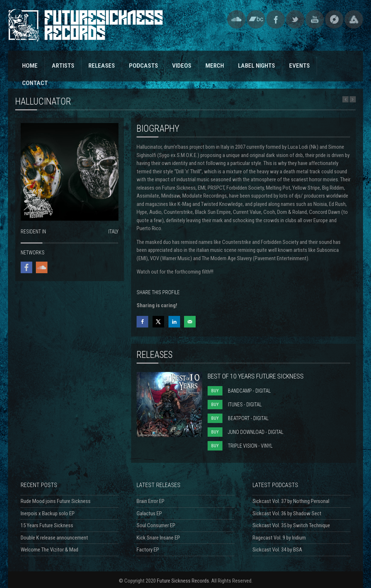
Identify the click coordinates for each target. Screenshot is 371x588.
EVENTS (299, 65)
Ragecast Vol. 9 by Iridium (279, 538)
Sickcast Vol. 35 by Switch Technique (291, 525)
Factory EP (148, 550)
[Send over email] (190, 322)
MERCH (215, 65)
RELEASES (102, 65)
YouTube (315, 19)
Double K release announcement (54, 538)
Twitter (295, 19)
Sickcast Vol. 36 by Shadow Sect (287, 513)
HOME (30, 65)
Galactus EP (149, 513)
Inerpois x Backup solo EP (48, 513)
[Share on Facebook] (142, 322)
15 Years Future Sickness (47, 525)
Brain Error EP (151, 501)
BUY (215, 391)
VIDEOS (182, 65)
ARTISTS (63, 65)
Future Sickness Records (183, 581)
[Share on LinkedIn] (174, 322)
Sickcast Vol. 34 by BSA (277, 550)
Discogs (334, 19)
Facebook (276, 19)
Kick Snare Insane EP (158, 538)
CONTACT (35, 83)
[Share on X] (158, 322)
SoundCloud (236, 19)
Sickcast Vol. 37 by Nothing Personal (291, 501)
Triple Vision (354, 19)
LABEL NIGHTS (257, 65)
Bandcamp (256, 19)
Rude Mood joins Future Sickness (56, 501)
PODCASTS (143, 65)
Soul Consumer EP (156, 525)
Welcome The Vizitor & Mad (49, 550)
